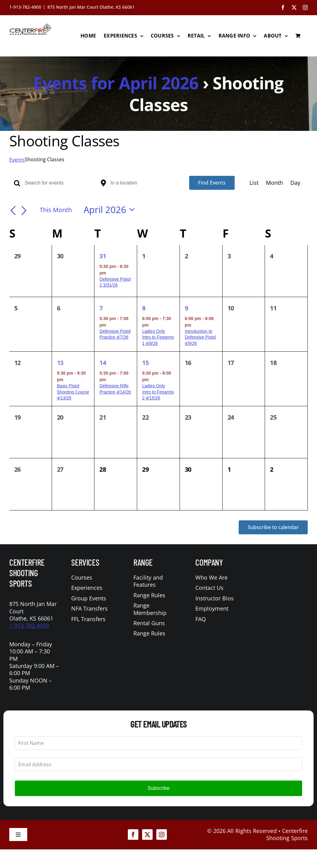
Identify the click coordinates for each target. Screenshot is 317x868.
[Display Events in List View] (254, 183)
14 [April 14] (103, 363)
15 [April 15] (145, 363)
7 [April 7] (101, 308)
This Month (56, 210)
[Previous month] (13, 211)
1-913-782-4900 (29, 625)
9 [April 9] (186, 308)
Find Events (212, 183)
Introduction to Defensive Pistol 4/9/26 (200, 337)
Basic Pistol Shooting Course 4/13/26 (73, 392)
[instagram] (162, 835)
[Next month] (24, 211)
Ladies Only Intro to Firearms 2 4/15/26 (158, 392)
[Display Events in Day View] (295, 183)
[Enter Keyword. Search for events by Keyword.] (61, 183)
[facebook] (133, 835)
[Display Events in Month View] (274, 183)
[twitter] (147, 835)
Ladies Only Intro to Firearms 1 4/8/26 (158, 337)
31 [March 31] (103, 256)
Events (17, 160)
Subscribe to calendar (273, 527)
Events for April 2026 (116, 83)
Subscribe (158, 788)
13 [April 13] (60, 363)
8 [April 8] (144, 308)
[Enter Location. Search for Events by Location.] (146, 183)
